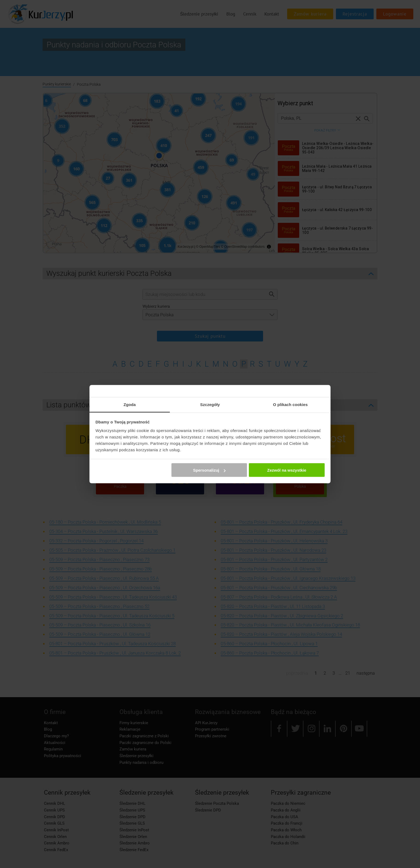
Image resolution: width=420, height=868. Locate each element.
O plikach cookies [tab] (290, 404)
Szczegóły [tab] (210, 404)
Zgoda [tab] (130, 404)
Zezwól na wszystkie (287, 470)
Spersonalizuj (209, 470)
